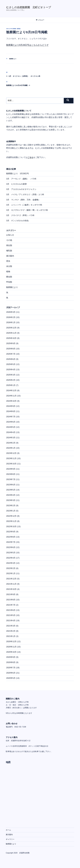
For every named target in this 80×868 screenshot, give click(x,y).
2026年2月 (11, 317)
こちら (30, 157)
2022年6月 (11, 547)
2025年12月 (11, 328)
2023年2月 (11, 506)
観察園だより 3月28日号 (18, 174)
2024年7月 (11, 417)
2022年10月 (11, 526)
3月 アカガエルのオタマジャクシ (21, 189)
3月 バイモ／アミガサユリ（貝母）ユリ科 (25, 195)
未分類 (9, 266)
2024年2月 (11, 443)
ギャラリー (10, 839)
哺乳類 (9, 251)
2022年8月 (11, 537)
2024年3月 (11, 438)
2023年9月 (11, 469)
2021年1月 (11, 636)
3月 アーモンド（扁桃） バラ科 (21, 179)
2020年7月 (11, 668)
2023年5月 (11, 490)
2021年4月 (11, 621)
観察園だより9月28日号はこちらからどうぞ (27, 45)
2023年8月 (11, 474)
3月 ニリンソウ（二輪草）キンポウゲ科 (24, 205)
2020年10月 (11, 652)
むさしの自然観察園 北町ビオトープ (29, 7)
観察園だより (13, 59)
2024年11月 (11, 396)
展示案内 (10, 256)
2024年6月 (11, 422)
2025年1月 (11, 385)
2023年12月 (11, 453)
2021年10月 (11, 589)
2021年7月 (11, 605)
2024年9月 (11, 406)
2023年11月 (11, 458)
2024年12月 (11, 391)
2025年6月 (11, 359)
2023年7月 (11, 479)
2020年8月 (11, 662)
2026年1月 (11, 322)
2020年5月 (11, 678)
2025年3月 (11, 375)
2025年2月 (11, 380)
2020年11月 (11, 647)
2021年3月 (11, 626)
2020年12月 (11, 642)
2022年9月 (11, 532)
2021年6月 (11, 610)
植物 (8, 272)
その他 (9, 240)
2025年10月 (11, 338)
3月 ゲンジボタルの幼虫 (17, 221)
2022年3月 (11, 563)
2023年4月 (11, 495)
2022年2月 (11, 568)
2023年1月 (11, 511)
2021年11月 (11, 584)
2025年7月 (11, 354)
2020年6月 (11, 673)
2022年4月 (11, 558)
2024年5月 (11, 427)
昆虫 (8, 261)
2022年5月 (11, 553)
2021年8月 (11, 600)
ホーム (8, 830)
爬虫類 (9, 277)
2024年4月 (11, 432)
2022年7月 (11, 542)
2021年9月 (11, 594)
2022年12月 (11, 516)
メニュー (40, 20)
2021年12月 (11, 579)
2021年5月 (11, 615)
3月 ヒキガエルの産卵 (16, 184)
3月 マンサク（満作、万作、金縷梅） (23, 200)
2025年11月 (11, 333)
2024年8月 (11, 411)
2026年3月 (11, 312)
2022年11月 (11, 521)
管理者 (19, 29)
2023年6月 (11, 485)
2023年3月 (11, 500)
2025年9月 (11, 343)
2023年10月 (11, 464)
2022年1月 (11, 573)
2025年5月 (11, 364)
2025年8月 (11, 349)
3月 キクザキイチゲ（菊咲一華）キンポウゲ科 (27, 210)
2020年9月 (11, 657)
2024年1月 (11, 448)
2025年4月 (11, 370)
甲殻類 (9, 282)
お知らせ (10, 235)
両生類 (9, 245)
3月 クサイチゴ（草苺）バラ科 (20, 215)
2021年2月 (11, 631)
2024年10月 (11, 401)
